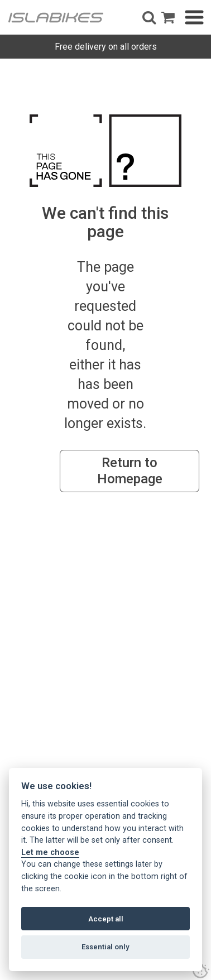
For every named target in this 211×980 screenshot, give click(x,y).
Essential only (106, 947)
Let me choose (50, 852)
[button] (149, 17)
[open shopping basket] (168, 17)
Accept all (106, 919)
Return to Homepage (130, 471)
